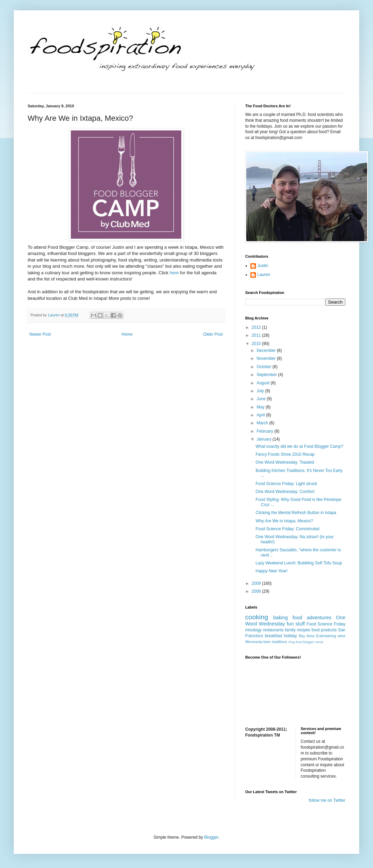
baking (280, 618)
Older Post (213, 334)
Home (127, 334)
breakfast (273, 636)
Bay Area (307, 636)
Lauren (264, 275)
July (261, 391)
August (264, 383)
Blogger (211, 837)
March (263, 423)
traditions (279, 642)
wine (342, 636)
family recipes (298, 630)
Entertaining (326, 636)
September (267, 375)
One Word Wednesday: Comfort (285, 492)
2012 (257, 327)
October (265, 367)
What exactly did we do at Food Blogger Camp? (299, 446)
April (261, 415)
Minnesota (254, 642)
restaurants (273, 630)
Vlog (291, 642)
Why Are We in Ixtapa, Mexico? (284, 521)
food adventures (312, 618)
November (267, 358)
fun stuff (296, 624)
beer (267, 642)
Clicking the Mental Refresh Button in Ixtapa (296, 513)
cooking (257, 617)
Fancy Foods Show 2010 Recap (285, 454)
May (261, 407)
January (265, 439)
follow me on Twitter (327, 800)
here (174, 273)
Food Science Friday (326, 624)
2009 (257, 583)
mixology (253, 630)
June (262, 399)
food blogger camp (309, 642)
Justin (263, 266)
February (265, 431)
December (267, 351)
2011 (257, 335)
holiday (290, 636)
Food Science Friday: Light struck (286, 484)
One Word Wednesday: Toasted (285, 462)
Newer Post (40, 334)
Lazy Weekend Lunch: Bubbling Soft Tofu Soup (299, 563)
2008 (257, 591)
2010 (257, 344)
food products (324, 630)
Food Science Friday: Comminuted (288, 529)
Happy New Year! (272, 571)
